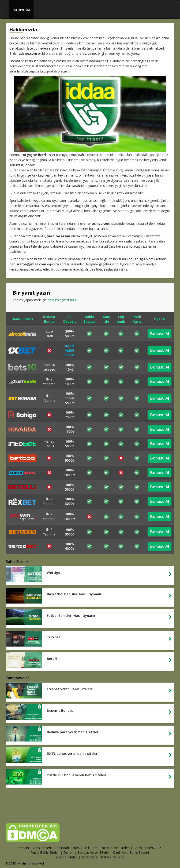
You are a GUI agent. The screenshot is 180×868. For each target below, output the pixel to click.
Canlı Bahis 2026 (67, 848)
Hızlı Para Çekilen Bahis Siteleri (107, 848)
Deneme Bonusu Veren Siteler (86, 852)
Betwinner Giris (112, 857)
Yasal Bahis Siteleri (45, 852)
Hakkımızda (21, 10)
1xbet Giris (89, 857)
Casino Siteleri (67, 857)
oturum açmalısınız (62, 300)
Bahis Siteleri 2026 (147, 848)
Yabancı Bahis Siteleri (35, 848)
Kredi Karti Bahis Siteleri (131, 852)
